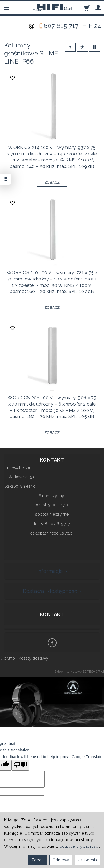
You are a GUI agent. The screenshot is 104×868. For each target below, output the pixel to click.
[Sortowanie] (83, 47)
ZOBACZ (52, 182)
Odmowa (61, 860)
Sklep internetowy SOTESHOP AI (79, 672)
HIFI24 (92, 26)
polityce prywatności (79, 846)
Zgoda (37, 860)
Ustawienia (87, 860)
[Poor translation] (20, 765)
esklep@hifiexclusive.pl (52, 533)
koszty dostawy (34, 658)
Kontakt (52, 614)
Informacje (52, 571)
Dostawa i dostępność (52, 591)
